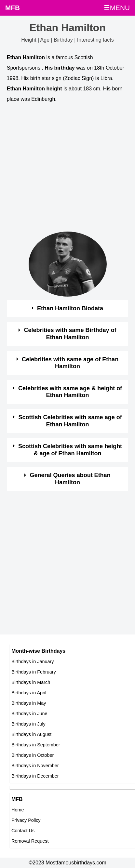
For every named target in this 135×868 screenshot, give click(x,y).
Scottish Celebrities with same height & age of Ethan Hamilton (70, 450)
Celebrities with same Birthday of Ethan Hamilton (70, 334)
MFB (13, 8)
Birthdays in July (28, 724)
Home (18, 810)
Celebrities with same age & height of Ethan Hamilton (70, 392)
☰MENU (117, 8)
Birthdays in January (33, 661)
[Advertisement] (61, 171)
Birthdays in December (35, 776)
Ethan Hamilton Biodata (70, 308)
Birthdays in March (31, 682)
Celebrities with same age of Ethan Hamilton (70, 363)
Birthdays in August (31, 734)
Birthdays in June (29, 714)
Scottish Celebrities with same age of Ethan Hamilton (70, 421)
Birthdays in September (36, 745)
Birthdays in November (35, 766)
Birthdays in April (29, 693)
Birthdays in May (29, 703)
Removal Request (30, 841)
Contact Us (23, 831)
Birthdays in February (34, 672)
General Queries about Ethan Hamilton (70, 479)
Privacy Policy (26, 820)
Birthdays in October (33, 755)
